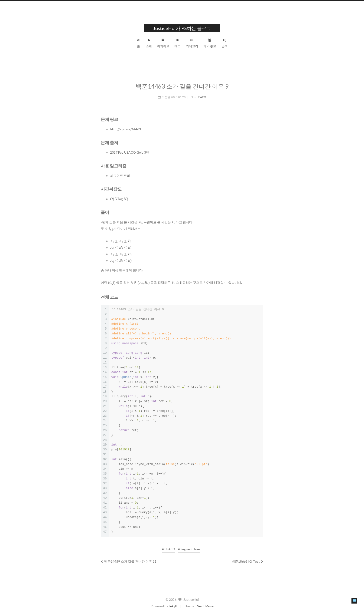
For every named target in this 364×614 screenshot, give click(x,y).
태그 (178, 43)
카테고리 (192, 43)
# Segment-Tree (189, 546)
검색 (224, 43)
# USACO (169, 546)
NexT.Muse (205, 606)
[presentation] (119, 196)
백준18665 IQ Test (247, 558)
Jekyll (173, 606)
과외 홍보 (210, 43)
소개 (149, 43)
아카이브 (163, 43)
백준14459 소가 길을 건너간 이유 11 (129, 558)
